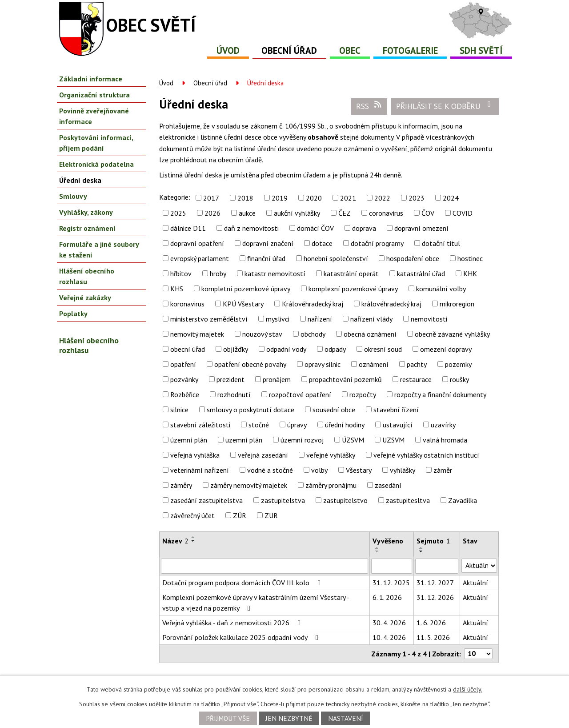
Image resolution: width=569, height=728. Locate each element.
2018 (245, 198)
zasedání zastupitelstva (206, 500)
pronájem (277, 379)
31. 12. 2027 (435, 583)
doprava (364, 228)
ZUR (271, 515)
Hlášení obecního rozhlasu (87, 276)
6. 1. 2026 (387, 597)
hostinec (470, 258)
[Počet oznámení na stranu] (478, 654)
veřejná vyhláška (195, 455)
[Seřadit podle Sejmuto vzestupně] (421, 548)
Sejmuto (433, 541)
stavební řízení (396, 410)
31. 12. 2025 (391, 583)
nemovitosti (429, 319)
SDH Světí (481, 50)
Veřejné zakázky (85, 298)
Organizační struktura (94, 95)
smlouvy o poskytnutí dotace (250, 410)
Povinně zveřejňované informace (94, 116)
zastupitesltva (408, 500)
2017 (211, 198)
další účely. (468, 689)
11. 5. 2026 (433, 637)
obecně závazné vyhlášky (452, 334)
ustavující (398, 425)
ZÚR (240, 515)
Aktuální (475, 583)
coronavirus (386, 213)
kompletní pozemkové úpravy (246, 289)
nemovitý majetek (197, 334)
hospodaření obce (413, 258)
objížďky (236, 349)
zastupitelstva (283, 500)
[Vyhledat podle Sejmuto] (437, 566)
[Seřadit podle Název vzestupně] (193, 537)
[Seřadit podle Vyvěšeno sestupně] (377, 551)
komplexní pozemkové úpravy (353, 289)
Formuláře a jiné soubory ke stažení (99, 249)
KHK (470, 274)
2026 (212, 213)
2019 (280, 198)
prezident (230, 379)
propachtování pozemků (345, 379)
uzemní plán (244, 440)
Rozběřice (185, 394)
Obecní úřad (289, 50)
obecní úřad (188, 349)
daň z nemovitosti (251, 228)
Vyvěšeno (388, 541)
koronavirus (187, 304)
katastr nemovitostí (275, 274)
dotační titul (441, 243)
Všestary (359, 470)
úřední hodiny (345, 425)
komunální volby (441, 289)
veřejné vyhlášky (331, 455)
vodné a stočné (270, 470)
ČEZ (345, 213)
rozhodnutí (234, 394)
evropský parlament (200, 258)
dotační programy (377, 243)
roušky (459, 379)
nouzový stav (262, 334)
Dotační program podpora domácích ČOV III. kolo (243, 583)
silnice (179, 410)
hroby (218, 274)
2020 (314, 198)
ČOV (428, 213)
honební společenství (336, 258)
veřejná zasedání (263, 455)
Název (175, 541)
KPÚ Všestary (243, 304)
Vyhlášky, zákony (86, 212)
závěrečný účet (192, 515)
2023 (417, 198)
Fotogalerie (410, 50)
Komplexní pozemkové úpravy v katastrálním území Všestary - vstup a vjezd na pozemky (256, 603)
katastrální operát (351, 274)
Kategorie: (175, 197)
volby (319, 470)
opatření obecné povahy (250, 364)
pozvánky (184, 379)
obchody (313, 334)
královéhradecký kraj (391, 304)
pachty (417, 364)
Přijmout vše (228, 718)
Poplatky (73, 314)
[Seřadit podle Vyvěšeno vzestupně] (377, 548)
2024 (451, 198)
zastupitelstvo (345, 500)
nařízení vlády (371, 319)
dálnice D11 (188, 228)
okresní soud (383, 349)
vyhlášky (403, 470)
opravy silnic (323, 364)
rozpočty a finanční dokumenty (440, 394)
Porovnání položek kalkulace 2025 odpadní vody (242, 637)
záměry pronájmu (331, 485)
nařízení (320, 319)
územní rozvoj (302, 440)
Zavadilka (463, 500)
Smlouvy (73, 196)
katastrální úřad (421, 274)
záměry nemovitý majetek (249, 485)
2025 (178, 213)
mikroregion (457, 304)
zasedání (388, 485)
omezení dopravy (446, 349)
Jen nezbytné (289, 718)
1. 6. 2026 (431, 623)
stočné (259, 425)
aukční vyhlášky (297, 213)
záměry (181, 485)
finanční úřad (266, 258)
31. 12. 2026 (435, 597)
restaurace (416, 379)
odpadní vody (286, 349)
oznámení (374, 364)
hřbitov (181, 274)
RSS (369, 106)
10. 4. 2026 (389, 637)
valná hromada (445, 440)
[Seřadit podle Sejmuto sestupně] (421, 551)
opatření (183, 364)
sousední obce (334, 410)
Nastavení (346, 718)
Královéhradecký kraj (313, 304)
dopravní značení (268, 243)
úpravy (297, 425)
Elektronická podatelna (96, 164)
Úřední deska (80, 180)
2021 (348, 198)
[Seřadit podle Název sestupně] (193, 541)
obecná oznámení (370, 334)
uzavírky (443, 425)
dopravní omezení (421, 228)
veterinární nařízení (200, 470)
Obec (350, 50)
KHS (177, 289)
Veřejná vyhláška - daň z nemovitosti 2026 (233, 623)
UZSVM (393, 440)
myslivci (278, 319)
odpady (335, 349)
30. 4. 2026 (389, 623)
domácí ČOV (315, 228)
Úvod (228, 50)
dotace (322, 243)
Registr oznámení (87, 228)
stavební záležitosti (200, 425)
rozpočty (363, 394)
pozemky (458, 364)
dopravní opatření (197, 243)
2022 (382, 198)
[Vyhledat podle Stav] (479, 566)
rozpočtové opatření (300, 394)
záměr (443, 470)
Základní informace (91, 79)
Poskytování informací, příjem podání (96, 143)
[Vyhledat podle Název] (264, 566)
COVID (463, 213)
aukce (247, 213)
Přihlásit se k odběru (445, 106)
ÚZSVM (353, 440)
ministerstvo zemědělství (209, 319)
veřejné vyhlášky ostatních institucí (426, 455)
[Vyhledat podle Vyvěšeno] (392, 566)
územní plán (189, 440)
